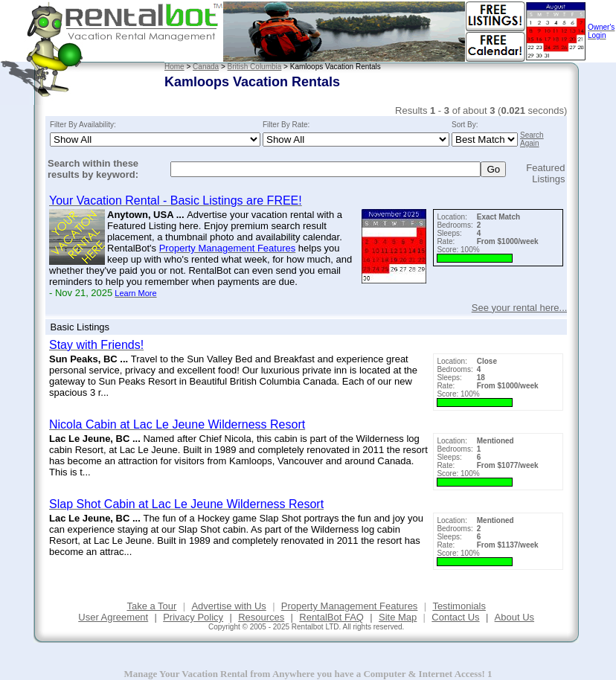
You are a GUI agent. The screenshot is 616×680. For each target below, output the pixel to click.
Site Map (398, 617)
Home (174, 67)
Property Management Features (350, 606)
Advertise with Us (228, 606)
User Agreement (113, 617)
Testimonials (459, 606)
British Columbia (255, 67)
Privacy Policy (193, 617)
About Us (514, 617)
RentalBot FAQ (331, 617)
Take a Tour (151, 606)
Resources (261, 617)
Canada (206, 67)
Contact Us (455, 617)
